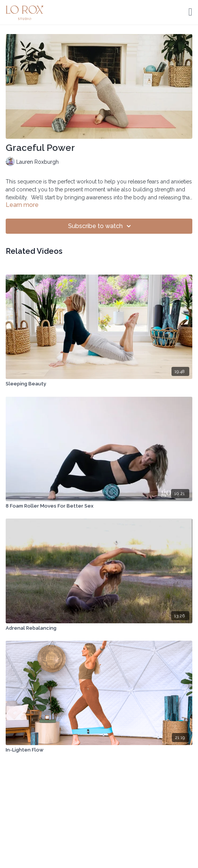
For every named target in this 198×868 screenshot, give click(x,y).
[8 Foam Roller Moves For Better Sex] (99, 506)
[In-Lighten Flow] (99, 750)
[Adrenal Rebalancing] (99, 628)
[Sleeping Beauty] (99, 384)
